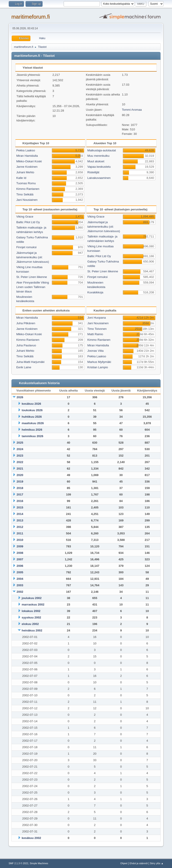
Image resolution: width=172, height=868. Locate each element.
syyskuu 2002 (31, 617)
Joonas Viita (95, 351)
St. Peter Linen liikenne (32, 277)
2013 (20, 520)
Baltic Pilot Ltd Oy (28, 222)
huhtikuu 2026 (32, 417)
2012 (20, 527)
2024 (20, 449)
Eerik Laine (24, 367)
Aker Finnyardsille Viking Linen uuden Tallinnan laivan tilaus (33, 287)
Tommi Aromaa (132, 110)
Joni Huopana (97, 318)
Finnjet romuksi (26, 247)
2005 (20, 572)
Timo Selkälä (25, 194)
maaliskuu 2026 (33, 423)
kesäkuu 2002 (31, 838)
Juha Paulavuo (26, 345)
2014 (20, 514)
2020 (20, 475)
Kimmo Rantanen (28, 189)
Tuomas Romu (26, 183)
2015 (20, 507)
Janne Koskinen (27, 167)
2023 (20, 456)
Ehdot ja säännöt (139, 863)
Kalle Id (21, 178)
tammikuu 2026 (32, 436)
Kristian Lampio (98, 367)
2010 (20, 540)
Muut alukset (96, 161)
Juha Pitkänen (26, 323)
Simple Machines (39, 863)
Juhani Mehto (25, 172)
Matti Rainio (95, 334)
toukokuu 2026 (32, 410)
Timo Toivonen (97, 329)
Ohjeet (124, 863)
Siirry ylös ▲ (157, 863)
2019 (20, 482)
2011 (20, 533)
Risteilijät (93, 172)
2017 (20, 494)
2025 (20, 443)
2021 (20, 469)
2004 (20, 579)
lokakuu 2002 (31, 611)
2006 (20, 566)
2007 (20, 559)
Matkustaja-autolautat (102, 150)
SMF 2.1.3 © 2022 (18, 863)
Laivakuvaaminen (99, 178)
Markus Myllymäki (99, 362)
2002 (20, 592)
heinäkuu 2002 (32, 630)
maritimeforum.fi (30, 17)
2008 (20, 553)
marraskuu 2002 (33, 604)
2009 (20, 546)
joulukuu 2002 (32, 598)
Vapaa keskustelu (99, 167)
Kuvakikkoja (95, 292)
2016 (20, 501)
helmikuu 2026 (32, 430)
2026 (20, 397)
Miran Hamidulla (27, 156)
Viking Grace (25, 217)
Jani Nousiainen (27, 200)
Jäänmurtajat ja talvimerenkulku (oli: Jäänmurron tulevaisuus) (33, 257)
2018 (20, 488)
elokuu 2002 (30, 624)
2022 (20, 462)
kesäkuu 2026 (31, 404)
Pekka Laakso (26, 150)
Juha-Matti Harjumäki (30, 362)
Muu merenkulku (98, 156)
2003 (20, 585)
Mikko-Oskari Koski (29, 161)
